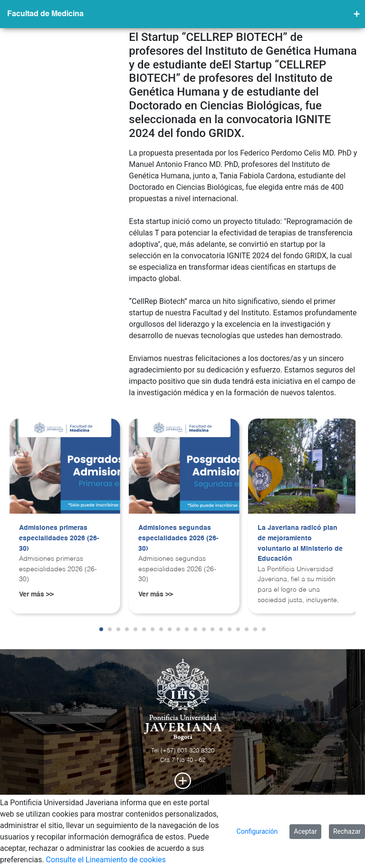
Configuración (257, 831)
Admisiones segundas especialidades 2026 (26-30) (178, 538)
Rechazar (347, 831)
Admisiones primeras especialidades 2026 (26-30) (59, 538)
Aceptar (305, 831)
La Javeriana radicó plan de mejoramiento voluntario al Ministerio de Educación (300, 543)
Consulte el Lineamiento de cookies (106, 860)
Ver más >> (36, 595)
